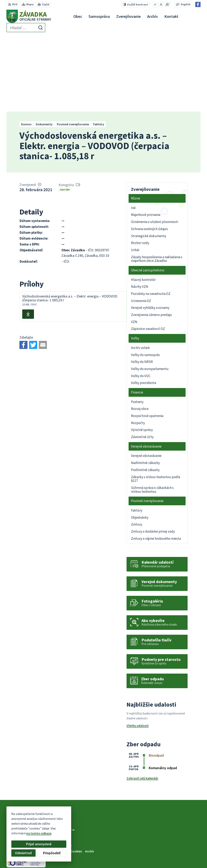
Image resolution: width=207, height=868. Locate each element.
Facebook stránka (176, 859)
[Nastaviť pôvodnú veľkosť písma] (161, 4)
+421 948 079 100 (175, 849)
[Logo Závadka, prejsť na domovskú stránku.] (29, 16)
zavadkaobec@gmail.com (182, 854)
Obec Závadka (39, 757)
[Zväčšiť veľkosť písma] (167, 4)
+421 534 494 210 (175, 845)
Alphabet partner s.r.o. (59, 753)
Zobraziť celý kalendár (142, 702)
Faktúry (65, 113)
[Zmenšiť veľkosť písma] (155, 4)
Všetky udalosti (138, 649)
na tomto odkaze (18, 833)
